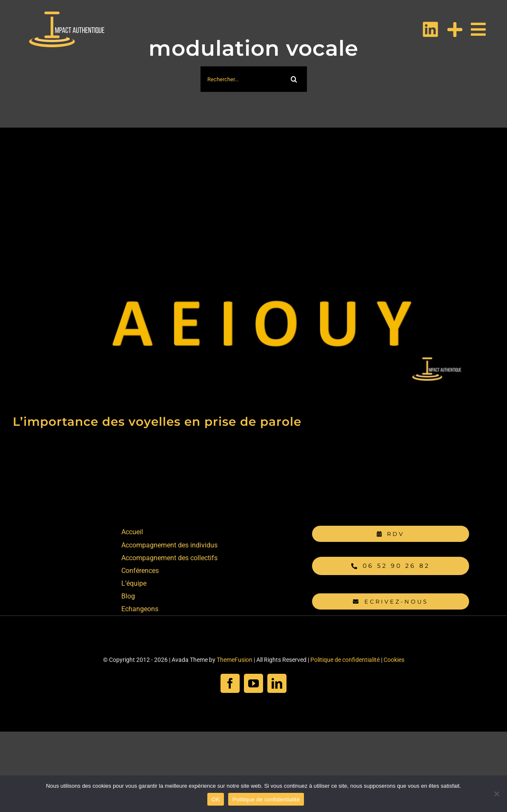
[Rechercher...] (241, 79)
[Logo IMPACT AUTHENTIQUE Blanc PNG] (64, 12)
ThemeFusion (235, 660)
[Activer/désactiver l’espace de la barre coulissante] (451, 30)
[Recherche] (294, 79)
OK (216, 799)
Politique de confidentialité (345, 660)
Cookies (394, 660)
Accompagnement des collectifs (169, 558)
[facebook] (230, 683)
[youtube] (253, 683)
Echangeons (140, 609)
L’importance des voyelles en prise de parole (157, 422)
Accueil (132, 532)
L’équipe (134, 583)
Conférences (140, 571)
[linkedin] (277, 683)
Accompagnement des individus (169, 545)
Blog (128, 596)
